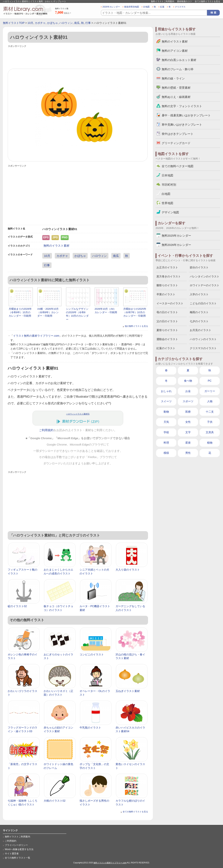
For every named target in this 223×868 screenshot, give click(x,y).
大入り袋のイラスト (128, 570)
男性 (188, 453)
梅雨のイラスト (199, 312)
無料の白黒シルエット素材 (179, 60)
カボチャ (40, 23)
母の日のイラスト (167, 312)
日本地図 (167, 175)
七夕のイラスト (199, 321)
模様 (166, 453)
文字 (188, 432)
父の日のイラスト (167, 321)
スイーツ (166, 401)
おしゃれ (166, 391)
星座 (188, 443)
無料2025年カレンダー (176, 236)
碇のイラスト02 (17, 606)
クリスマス (180, 7)
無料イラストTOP (14, 23)
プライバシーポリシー (16, 845)
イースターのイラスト (170, 303)
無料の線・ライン (173, 78)
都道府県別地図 (132, 7)
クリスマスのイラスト (203, 348)
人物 (210, 401)
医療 (188, 412)
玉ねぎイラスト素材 (128, 691)
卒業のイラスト (166, 294)
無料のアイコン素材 (175, 51)
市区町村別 (169, 185)
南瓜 (77, 23)
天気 (166, 422)
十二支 (210, 412)
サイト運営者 (12, 854)
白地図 (146, 7)
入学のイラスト (199, 294)
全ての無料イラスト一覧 (17, 858)
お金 (188, 391)
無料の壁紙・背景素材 (176, 88)
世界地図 (167, 203)
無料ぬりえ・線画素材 (176, 97)
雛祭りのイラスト (167, 285)
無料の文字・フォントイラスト (182, 106)
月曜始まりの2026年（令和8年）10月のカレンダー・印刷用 (20, 312)
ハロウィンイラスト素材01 (78, 414)
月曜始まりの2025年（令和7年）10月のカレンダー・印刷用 (135, 312)
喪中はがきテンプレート (178, 134)
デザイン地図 (170, 212)
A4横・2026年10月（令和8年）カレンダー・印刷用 (48, 312)
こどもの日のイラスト (203, 303)
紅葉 (162, 7)
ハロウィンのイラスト (203, 339)
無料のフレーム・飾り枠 (178, 69)
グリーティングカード (176, 143)
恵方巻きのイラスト (169, 276)
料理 (166, 443)
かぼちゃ (52, 23)
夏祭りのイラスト (167, 330)
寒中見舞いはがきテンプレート (182, 125)
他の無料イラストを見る (136, 326)
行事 (88, 23)
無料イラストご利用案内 (163, 1)
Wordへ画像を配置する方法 (19, 849)
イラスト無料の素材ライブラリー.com (36, 336)
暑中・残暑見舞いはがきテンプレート (186, 115)
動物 (166, 412)
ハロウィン (66, 23)
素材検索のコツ (184, 1)
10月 (30, 23)
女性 (188, 422)
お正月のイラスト (167, 267)
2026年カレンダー (111, 7)
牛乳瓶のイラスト (90, 728)
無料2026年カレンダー (176, 245)
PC (210, 381)
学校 (166, 432)
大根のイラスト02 (55, 801)
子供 (210, 422)
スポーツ (188, 401)
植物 (210, 443)
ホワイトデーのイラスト (205, 285)
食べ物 (188, 381)
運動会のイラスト (167, 339)
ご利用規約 (46, 430)
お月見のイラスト (201, 330)
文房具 (210, 432)
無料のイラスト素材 (56, 246)
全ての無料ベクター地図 (178, 166)
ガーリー (210, 391)
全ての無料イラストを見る (207, 1)
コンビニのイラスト (92, 654)
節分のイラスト (199, 267)
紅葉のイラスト (166, 348)
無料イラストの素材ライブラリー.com (110, 863)
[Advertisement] (78, 57)
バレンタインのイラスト (205, 276)
